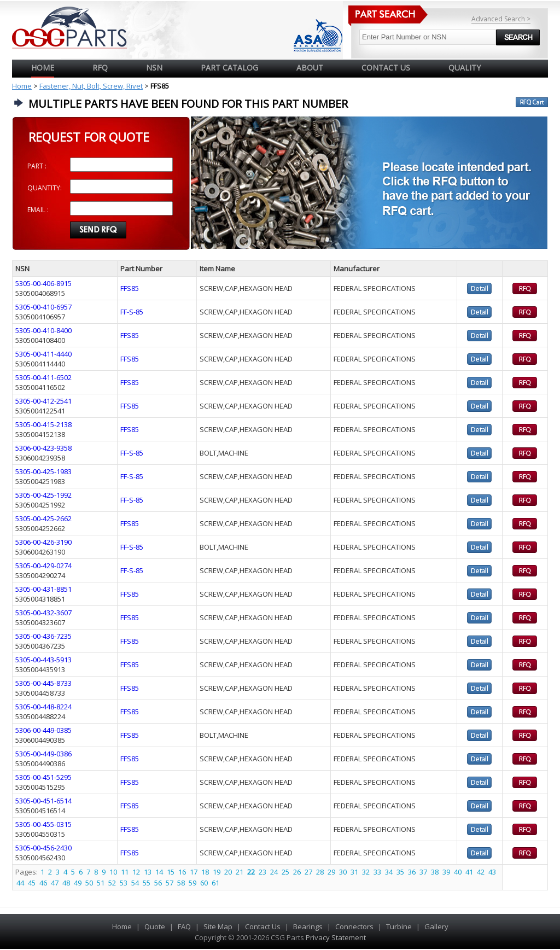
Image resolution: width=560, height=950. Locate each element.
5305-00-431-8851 (43, 589)
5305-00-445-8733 (43, 683)
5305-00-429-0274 (43, 566)
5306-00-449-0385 (43, 730)
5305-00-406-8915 (43, 283)
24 (274, 872)
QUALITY (465, 68)
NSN (154, 68)
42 (481, 872)
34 (389, 872)
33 (377, 872)
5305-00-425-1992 (43, 495)
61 (215, 883)
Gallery (436, 926)
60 (204, 883)
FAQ (184, 926)
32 (366, 872)
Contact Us (263, 926)
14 (159, 872)
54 (135, 883)
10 (113, 872)
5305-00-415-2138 (43, 424)
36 (412, 872)
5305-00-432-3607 (43, 613)
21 (240, 872)
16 (182, 872)
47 (55, 883)
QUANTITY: (45, 188)
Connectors (354, 926)
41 (469, 872)
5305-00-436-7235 (43, 636)
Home (43, 68)
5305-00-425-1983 (43, 471)
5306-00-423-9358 (43, 448)
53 (124, 883)
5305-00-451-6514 (43, 801)
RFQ (100, 68)
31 (354, 872)
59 (192, 883)
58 (181, 883)
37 (423, 872)
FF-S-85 (132, 312)
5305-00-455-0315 (43, 824)
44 (20, 883)
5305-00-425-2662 (43, 518)
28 (320, 872)
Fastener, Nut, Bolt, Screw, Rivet (91, 86)
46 (43, 883)
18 (205, 872)
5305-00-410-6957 (43, 307)
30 (343, 872)
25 (285, 872)
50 (89, 883)
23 (262, 872)
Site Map (218, 926)
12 (136, 872)
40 (458, 872)
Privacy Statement (335, 937)
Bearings (308, 926)
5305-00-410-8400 (43, 330)
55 (147, 883)
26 (297, 872)
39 (446, 872)
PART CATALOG (229, 68)
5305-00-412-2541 (43, 401)
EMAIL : (38, 210)
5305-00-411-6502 (43, 377)
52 (112, 883)
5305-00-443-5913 (43, 660)
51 (101, 883)
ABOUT (310, 68)
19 (217, 872)
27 (308, 872)
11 (125, 872)
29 (331, 872)
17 (194, 872)
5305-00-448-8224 (43, 707)
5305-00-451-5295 (43, 777)
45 (32, 883)
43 (492, 872)
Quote (155, 926)
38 (435, 872)
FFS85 (130, 288)
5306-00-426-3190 (43, 542)
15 (171, 872)
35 (400, 872)
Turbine (399, 926)
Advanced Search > (501, 19)
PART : (37, 166)
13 (148, 872)
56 (158, 883)
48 (66, 883)
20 (228, 872)
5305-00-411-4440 (43, 354)
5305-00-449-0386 (43, 754)
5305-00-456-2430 (43, 848)
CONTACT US (386, 68)
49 (78, 883)
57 (170, 883)
